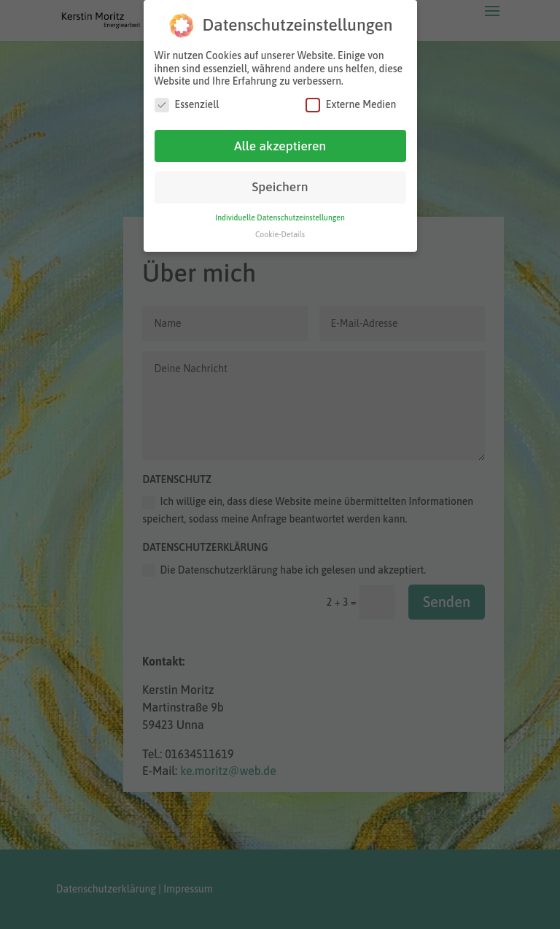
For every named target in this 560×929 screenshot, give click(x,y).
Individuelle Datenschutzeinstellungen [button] (280, 217)
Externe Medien (351, 104)
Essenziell (187, 104)
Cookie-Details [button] (280, 234)
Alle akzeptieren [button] (280, 145)
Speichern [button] (280, 187)
